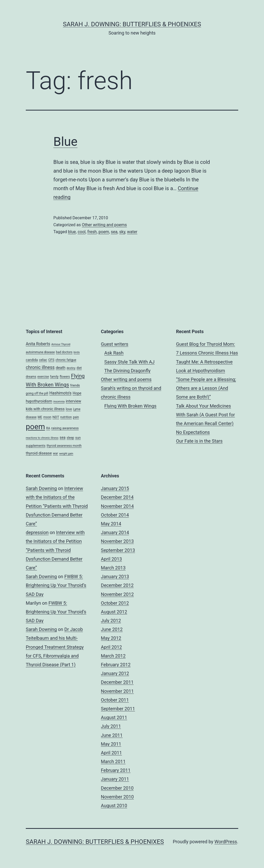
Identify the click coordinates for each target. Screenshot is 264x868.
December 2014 (117, 497)
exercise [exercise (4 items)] (43, 377)
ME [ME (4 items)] (40, 417)
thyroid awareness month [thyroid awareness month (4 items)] (64, 446)
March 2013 (113, 568)
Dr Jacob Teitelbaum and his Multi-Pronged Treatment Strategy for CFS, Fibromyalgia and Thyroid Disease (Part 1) (55, 647)
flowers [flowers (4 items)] (65, 377)
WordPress (226, 842)
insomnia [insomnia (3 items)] (59, 402)
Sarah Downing (41, 488)
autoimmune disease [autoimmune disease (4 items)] (40, 352)
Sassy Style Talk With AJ (130, 362)
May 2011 (111, 744)
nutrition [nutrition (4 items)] (66, 417)
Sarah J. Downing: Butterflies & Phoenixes (132, 24)
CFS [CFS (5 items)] (51, 360)
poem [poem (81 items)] (35, 427)
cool (82, 232)
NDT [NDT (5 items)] (56, 417)
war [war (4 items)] (55, 453)
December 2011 (117, 682)
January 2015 (115, 488)
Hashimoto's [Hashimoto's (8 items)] (60, 393)
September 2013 (118, 550)
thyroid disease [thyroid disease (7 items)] (39, 453)
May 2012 (111, 638)
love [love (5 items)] (69, 409)
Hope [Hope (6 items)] (77, 393)
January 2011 (115, 779)
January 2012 (115, 673)
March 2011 (113, 761)
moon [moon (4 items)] (47, 417)
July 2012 (111, 621)
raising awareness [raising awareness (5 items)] (65, 428)
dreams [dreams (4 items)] (31, 377)
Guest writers (114, 344)
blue (72, 232)
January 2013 (115, 576)
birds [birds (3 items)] (77, 352)
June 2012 (112, 629)
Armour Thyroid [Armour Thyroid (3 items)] (61, 344)
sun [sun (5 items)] (78, 438)
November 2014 (117, 506)
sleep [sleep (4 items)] (70, 438)
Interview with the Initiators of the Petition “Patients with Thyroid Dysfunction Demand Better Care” (57, 506)
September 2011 (118, 709)
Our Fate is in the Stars (199, 441)
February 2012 (116, 665)
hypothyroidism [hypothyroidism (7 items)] (39, 401)
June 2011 (112, 735)
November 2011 (117, 691)
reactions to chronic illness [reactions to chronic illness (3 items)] (42, 438)
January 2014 (115, 532)
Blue (65, 142)
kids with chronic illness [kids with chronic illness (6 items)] (45, 409)
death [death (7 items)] (61, 368)
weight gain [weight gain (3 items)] (66, 454)
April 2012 (111, 647)
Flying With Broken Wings (130, 406)
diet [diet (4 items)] (79, 368)
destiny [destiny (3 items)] (71, 368)
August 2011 (114, 717)
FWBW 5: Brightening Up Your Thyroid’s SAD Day (56, 585)
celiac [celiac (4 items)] (43, 360)
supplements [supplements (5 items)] (36, 446)
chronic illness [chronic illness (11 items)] (40, 367)
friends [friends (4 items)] (75, 385)
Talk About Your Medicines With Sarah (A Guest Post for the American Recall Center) (206, 415)
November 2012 (117, 594)
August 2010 (114, 806)
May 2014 (111, 524)
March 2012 (113, 656)
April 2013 (111, 559)
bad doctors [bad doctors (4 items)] (64, 352)
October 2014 (115, 515)
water (132, 232)
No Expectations (193, 432)
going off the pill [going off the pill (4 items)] (37, 393)
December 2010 (117, 788)
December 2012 (117, 585)
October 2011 (115, 700)
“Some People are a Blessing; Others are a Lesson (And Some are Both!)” (206, 388)
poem (104, 232)
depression (37, 532)
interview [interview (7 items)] (73, 401)
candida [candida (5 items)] (32, 360)
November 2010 (117, 797)
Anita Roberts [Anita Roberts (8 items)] (38, 344)
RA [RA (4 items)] (48, 428)
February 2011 (116, 770)
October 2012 (115, 603)
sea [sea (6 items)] (63, 437)
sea (114, 232)
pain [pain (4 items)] (76, 417)
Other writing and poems (104, 225)
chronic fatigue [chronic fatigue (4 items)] (66, 360)
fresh (92, 232)
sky (122, 232)
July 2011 (111, 726)
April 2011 (111, 753)
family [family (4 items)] (54, 377)
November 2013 (117, 541)
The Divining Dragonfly (127, 371)
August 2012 (114, 612)
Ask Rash (114, 353)
